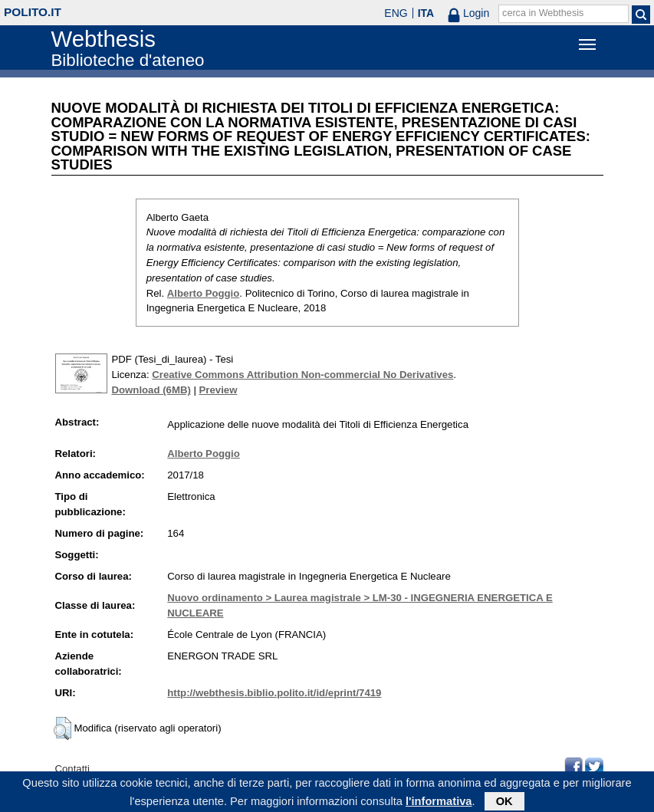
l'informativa (439, 804)
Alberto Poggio (204, 293)
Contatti (72, 769)
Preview (219, 390)
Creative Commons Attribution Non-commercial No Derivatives (302, 375)
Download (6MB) (151, 390)
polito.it (33, 12)
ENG (396, 13)
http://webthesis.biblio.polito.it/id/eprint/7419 (274, 693)
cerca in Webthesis (543, 13)
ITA (426, 13)
